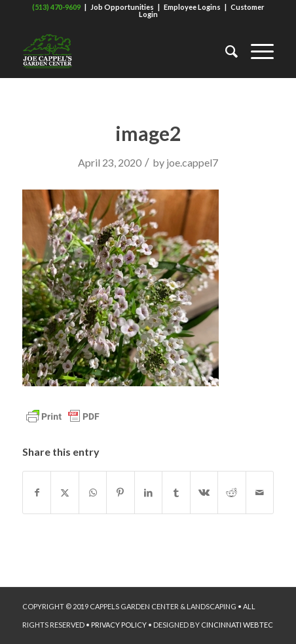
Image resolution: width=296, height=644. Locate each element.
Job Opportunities (122, 7)
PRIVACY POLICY (119, 625)
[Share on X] (65, 493)
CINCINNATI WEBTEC (237, 625)
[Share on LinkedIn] (148, 493)
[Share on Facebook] (37, 493)
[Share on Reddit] (231, 493)
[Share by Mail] (260, 493)
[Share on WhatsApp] (93, 493)
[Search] (225, 51)
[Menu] (256, 51)
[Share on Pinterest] (120, 493)
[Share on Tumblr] (176, 493)
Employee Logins (192, 7)
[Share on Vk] (204, 493)
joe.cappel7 (192, 162)
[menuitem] (225, 51)
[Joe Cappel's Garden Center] (123, 51)
